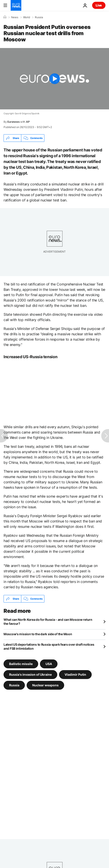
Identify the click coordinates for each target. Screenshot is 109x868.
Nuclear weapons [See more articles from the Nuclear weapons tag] (45, 685)
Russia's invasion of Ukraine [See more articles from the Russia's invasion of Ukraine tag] (30, 674)
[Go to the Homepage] (16, 5)
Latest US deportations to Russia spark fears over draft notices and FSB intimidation (49, 646)
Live (99, 5)
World (27, 17)
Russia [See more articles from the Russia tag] (14, 685)
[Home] (5, 17)
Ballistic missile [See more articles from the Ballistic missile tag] (21, 664)
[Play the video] (54, 79)
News (15, 17)
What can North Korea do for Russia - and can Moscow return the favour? (48, 622)
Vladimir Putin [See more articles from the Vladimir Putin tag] (75, 674)
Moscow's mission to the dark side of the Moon (38, 634)
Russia (39, 17)
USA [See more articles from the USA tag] (49, 664)
